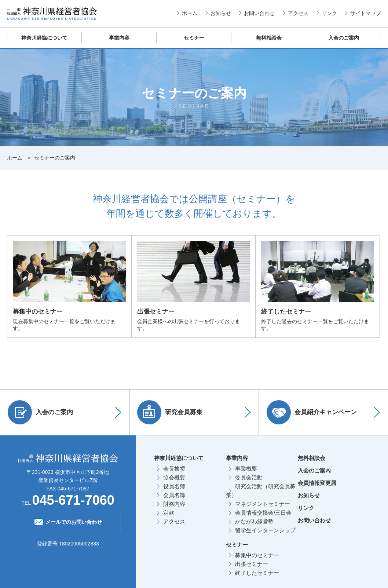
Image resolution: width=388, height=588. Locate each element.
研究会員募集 (172, 417)
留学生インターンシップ (265, 535)
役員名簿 (174, 491)
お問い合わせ (259, 15)
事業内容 (119, 42)
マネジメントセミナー (263, 509)
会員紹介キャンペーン (313, 417)
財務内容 (174, 509)
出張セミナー (252, 569)
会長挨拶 (174, 473)
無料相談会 (269, 42)
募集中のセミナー (257, 560)
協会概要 (174, 482)
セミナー (194, 42)
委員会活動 (249, 482)
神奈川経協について (45, 42)
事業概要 (246, 473)
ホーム (190, 15)
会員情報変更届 (317, 488)
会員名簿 (174, 500)
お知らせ (221, 15)
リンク (329, 15)
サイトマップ (366, 15)
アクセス (298, 15)
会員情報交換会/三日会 (263, 517)
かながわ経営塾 (254, 526)
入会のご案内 (344, 42)
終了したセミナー (257, 578)
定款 (169, 517)
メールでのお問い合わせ (68, 526)
